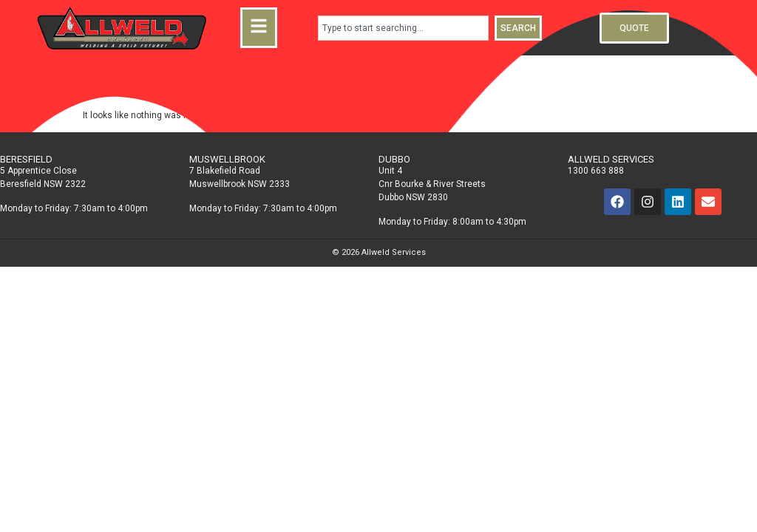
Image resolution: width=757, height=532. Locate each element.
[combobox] (403, 28)
